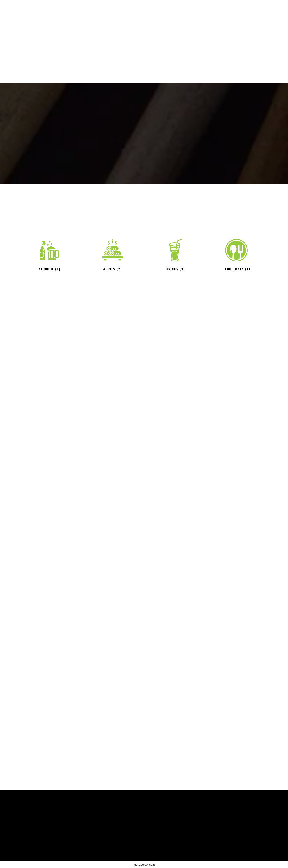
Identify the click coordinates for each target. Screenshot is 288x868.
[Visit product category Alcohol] (49, 256)
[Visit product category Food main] (238, 256)
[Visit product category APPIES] (112, 256)
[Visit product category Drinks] (175, 256)
